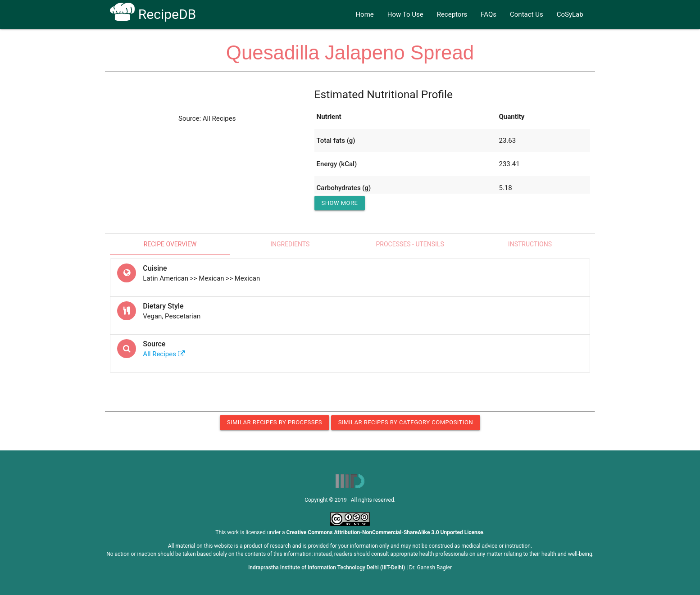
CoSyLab (570, 14)
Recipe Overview (170, 244)
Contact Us (527, 14)
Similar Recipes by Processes (275, 422)
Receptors (452, 14)
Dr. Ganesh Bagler (430, 568)
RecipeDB (153, 14)
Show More (340, 203)
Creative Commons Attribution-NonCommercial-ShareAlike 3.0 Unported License (385, 532)
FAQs (489, 14)
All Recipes (164, 354)
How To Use (405, 14)
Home (364, 14)
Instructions (530, 244)
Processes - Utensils (410, 244)
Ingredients (290, 244)
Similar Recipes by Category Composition (406, 422)
